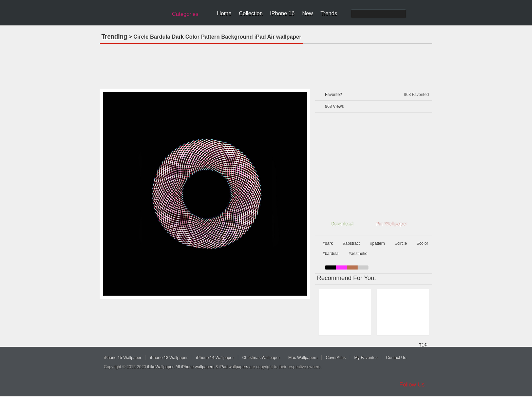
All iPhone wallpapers (195, 367)
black (330, 267)
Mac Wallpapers (303, 358)
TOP (423, 345)
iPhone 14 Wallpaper (215, 358)
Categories (185, 14)
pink (341, 267)
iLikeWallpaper (160, 367)
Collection (251, 13)
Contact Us (396, 358)
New (307, 13)
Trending (114, 37)
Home (224, 13)
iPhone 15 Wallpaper (123, 358)
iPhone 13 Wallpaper (169, 358)
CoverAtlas (336, 358)
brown (352, 267)
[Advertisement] (266, 64)
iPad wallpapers (234, 367)
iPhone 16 (282, 13)
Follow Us (412, 385)
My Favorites (366, 358)
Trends (329, 13)
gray (363, 267)
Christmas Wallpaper (261, 358)
